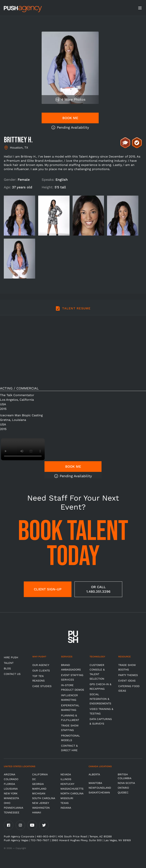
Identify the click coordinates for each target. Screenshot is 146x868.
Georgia (38, 784)
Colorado (11, 779)
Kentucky (67, 784)
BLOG (7, 668)
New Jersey (41, 803)
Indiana (66, 808)
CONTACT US (12, 674)
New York (11, 793)
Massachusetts (72, 789)
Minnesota (11, 798)
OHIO (7, 803)
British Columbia (125, 776)
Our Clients (41, 671)
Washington (41, 808)
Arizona (10, 774)
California (40, 774)
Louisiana (11, 789)
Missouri (67, 798)
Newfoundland (100, 788)
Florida (9, 784)
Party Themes (128, 675)
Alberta (94, 774)
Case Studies (42, 686)
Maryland (39, 789)
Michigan (39, 793)
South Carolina (44, 798)
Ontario (123, 788)
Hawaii (37, 812)
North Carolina (72, 793)
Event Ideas (127, 681)
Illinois (66, 779)
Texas (65, 803)
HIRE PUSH (11, 657)
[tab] (73, 311)
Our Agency (41, 665)
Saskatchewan (99, 792)
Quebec (123, 792)
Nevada (66, 774)
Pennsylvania (13, 808)
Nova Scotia (126, 783)
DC (34, 779)
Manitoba (95, 783)
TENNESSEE (12, 812)
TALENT (9, 663)
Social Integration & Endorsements (100, 699)
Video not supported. (23, 449)
